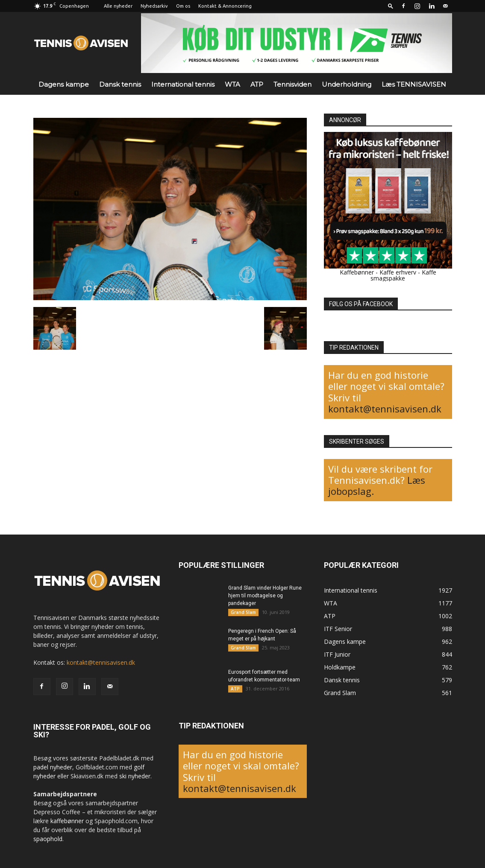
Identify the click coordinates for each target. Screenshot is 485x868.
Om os (183, 6)
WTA (232, 84)
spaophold (48, 839)
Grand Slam (243, 612)
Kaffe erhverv (398, 272)
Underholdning (347, 84)
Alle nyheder (118, 6)
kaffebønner (67, 821)
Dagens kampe (64, 84)
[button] (391, 6)
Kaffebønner (357, 272)
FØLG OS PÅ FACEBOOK (361, 304)
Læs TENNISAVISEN (414, 84)
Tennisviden (292, 84)
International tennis (183, 84)
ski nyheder (135, 776)
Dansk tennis (120, 84)
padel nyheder (53, 767)
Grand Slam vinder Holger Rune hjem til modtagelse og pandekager (265, 596)
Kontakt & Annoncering (225, 6)
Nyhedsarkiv (154, 6)
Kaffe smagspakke (403, 275)
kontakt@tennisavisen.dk (385, 409)
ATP (257, 84)
